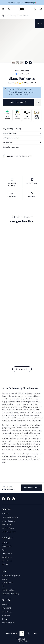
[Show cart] (41, 9)
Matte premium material (22, 138)
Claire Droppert (22, 71)
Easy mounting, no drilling (22, 129)
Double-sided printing (22, 133)
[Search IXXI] (9, 9)
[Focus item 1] (22, 43)
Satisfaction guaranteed (22, 147)
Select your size (18, 102)
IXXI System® (22, 142)
